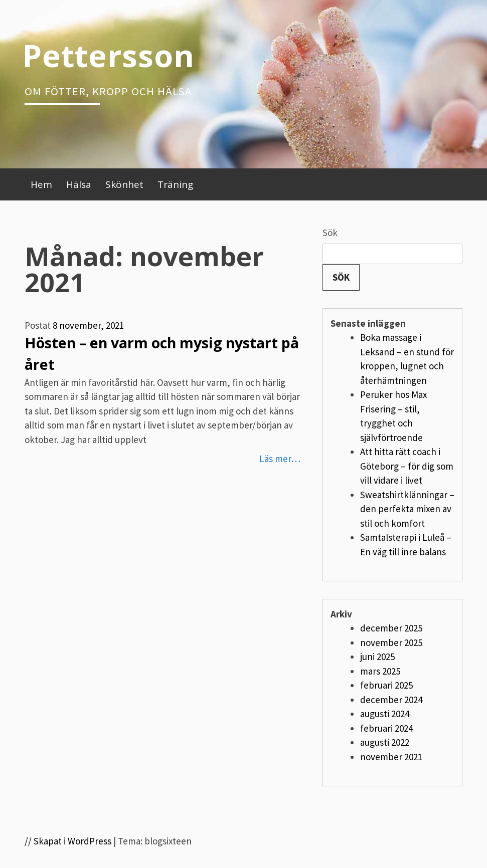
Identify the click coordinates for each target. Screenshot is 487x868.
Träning (175, 184)
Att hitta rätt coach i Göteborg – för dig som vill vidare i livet (407, 466)
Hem (41, 184)
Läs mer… (280, 459)
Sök (330, 233)
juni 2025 (377, 657)
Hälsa (79, 184)
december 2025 (391, 628)
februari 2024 (386, 728)
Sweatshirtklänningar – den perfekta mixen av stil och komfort (407, 509)
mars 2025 (380, 671)
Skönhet (124, 184)
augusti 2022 (385, 742)
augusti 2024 (385, 714)
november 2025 (391, 642)
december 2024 (391, 700)
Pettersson (108, 55)
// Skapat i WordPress (68, 841)
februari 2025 (386, 685)
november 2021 (391, 757)
